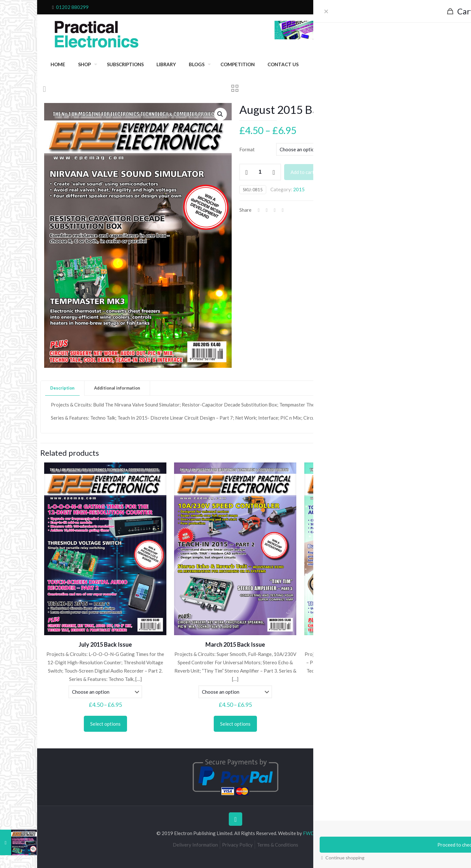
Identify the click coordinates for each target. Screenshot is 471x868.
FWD (309, 833)
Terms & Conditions (278, 845)
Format (247, 149)
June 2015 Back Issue (365, 644)
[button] (220, 114)
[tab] (63, 388)
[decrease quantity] (247, 172)
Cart (386, 7)
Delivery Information (195, 845)
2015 (299, 189)
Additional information (117, 388)
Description (62, 388)
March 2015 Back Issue (235, 644)
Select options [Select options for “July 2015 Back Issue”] (105, 724)
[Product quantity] (260, 172)
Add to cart (302, 172)
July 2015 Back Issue (105, 644)
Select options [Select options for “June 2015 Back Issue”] (365, 724)
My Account (408, 7)
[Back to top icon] (235, 819)
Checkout (367, 7)
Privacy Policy (237, 845)
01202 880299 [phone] (72, 7)
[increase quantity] (274, 172)
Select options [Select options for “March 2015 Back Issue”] (235, 724)
